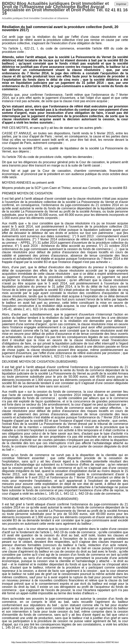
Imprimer (121, 4)
